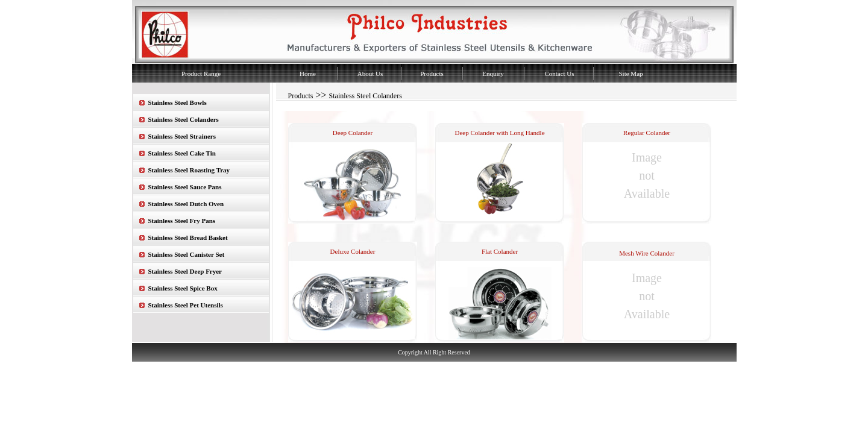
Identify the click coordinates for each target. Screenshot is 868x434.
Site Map (631, 74)
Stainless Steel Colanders (184, 119)
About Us (370, 74)
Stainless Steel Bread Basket (188, 237)
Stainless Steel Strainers (182, 136)
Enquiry (493, 74)
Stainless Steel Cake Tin (182, 153)
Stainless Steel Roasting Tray (189, 170)
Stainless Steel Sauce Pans (185, 187)
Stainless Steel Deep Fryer (185, 271)
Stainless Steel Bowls (178, 102)
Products (432, 74)
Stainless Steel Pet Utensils (186, 305)
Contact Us (559, 74)
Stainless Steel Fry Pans (182, 221)
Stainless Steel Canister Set (187, 254)
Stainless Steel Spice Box (183, 288)
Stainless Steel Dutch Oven (186, 204)
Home (308, 74)
